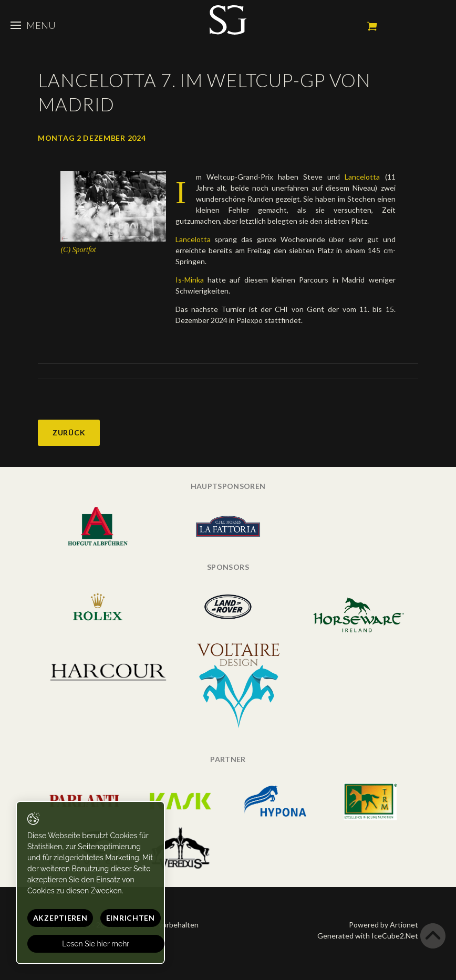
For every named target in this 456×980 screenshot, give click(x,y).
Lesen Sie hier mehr (96, 944)
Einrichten (131, 918)
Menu (33, 25)
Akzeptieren (60, 918)
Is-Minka (191, 280)
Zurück (69, 432)
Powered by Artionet (384, 925)
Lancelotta (360, 177)
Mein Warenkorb (372, 26)
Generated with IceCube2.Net (368, 936)
